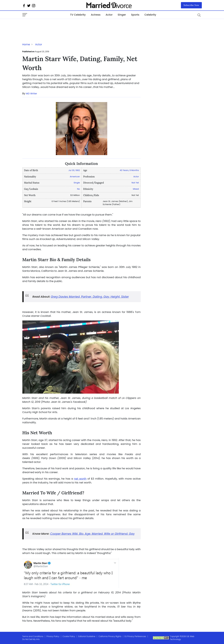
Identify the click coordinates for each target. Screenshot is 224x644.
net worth (80, 479)
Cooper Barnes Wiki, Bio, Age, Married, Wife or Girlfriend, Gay (92, 534)
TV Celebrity (78, 15)
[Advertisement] (48, 25)
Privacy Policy (53, 636)
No (78, 189)
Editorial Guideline (87, 636)
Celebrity (150, 15)
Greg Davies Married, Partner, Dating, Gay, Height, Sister (90, 297)
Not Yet (135, 183)
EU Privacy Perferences (135, 636)
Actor (109, 15)
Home (26, 44)
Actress (96, 15)
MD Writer (32, 94)
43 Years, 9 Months (129, 170)
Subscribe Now (191, 5)
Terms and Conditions (33, 636)
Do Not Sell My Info (31, 639)
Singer (122, 15)
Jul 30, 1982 (74, 170)
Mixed (136, 189)
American (75, 177)
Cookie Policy (69, 636)
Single (77, 183)
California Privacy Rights (110, 636)
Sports (135, 15)
